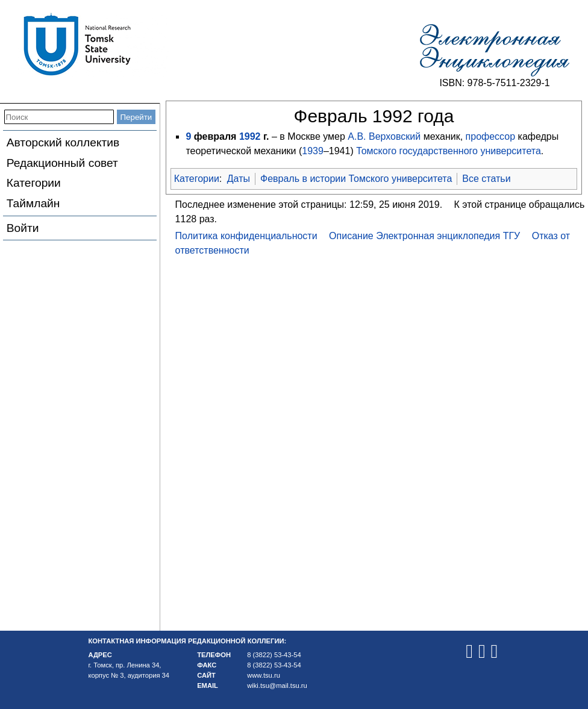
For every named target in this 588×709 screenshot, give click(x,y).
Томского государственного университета (449, 151)
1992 (250, 136)
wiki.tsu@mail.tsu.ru (277, 686)
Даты (239, 179)
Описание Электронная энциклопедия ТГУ (424, 236)
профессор (491, 136)
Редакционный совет (62, 163)
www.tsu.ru (264, 675)
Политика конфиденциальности (246, 236)
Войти (23, 228)
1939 (313, 151)
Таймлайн (33, 203)
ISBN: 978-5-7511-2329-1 (494, 83)
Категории (34, 183)
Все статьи (486, 179)
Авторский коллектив (63, 142)
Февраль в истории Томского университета (356, 179)
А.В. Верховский (384, 136)
